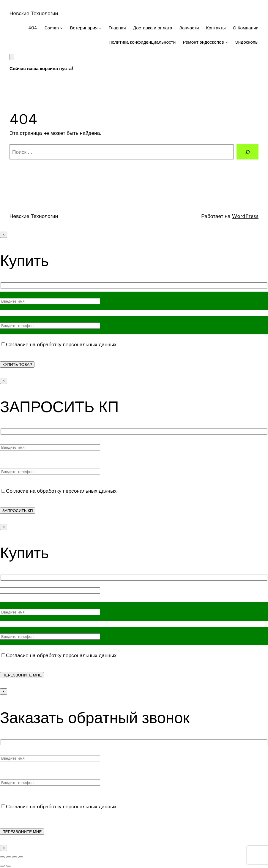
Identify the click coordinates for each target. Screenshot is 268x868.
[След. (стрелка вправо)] (9, 866)
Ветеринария (84, 28)
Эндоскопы (247, 42)
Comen (51, 28)
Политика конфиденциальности (142, 42)
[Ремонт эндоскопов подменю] (227, 42)
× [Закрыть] (4, 235)
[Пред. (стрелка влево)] (2, 866)
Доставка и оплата (153, 28)
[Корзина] (12, 57)
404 (33, 28)
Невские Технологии (34, 13)
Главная (117, 28)
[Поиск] (247, 152)
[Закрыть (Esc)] (21, 857)
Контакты (216, 28)
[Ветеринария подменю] (100, 28)
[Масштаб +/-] (2, 857)
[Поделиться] (15, 857)
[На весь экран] (9, 857)
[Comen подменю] (61, 28)
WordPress (245, 216)
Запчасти (189, 28)
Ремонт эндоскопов (203, 42)
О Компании (246, 28)
